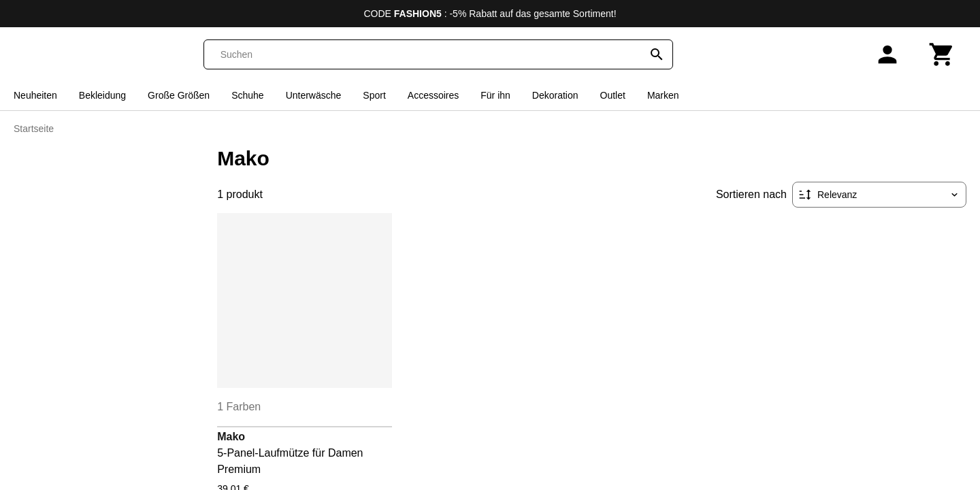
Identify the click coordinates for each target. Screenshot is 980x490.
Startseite (34, 129)
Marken (663, 95)
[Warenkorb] (942, 54)
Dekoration (555, 95)
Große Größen (179, 95)
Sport (374, 95)
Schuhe (247, 95)
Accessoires (433, 95)
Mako (231, 437)
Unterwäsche (314, 95)
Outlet (613, 95)
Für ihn (495, 95)
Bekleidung (102, 95)
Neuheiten (35, 95)
